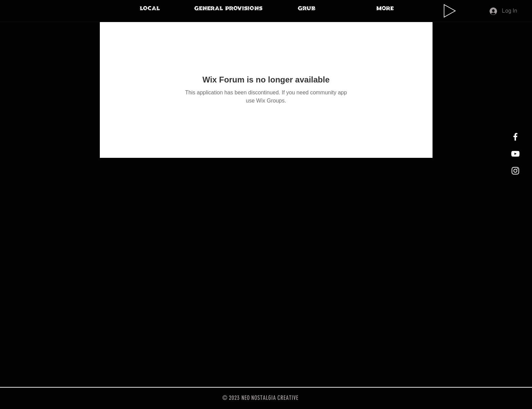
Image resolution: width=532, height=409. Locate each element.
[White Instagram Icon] (515, 171)
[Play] (450, 11)
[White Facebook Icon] (515, 137)
